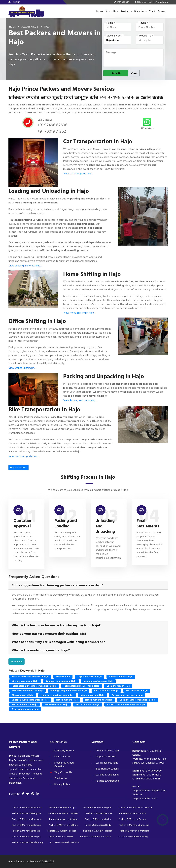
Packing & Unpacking (107, 781)
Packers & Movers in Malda (98, 819)
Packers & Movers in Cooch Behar (135, 808)
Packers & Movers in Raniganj (26, 837)
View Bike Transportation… (24, 456)
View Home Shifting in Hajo (79, 313)
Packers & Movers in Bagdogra (27, 819)
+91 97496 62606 (117, 98)
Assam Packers (30, 27)
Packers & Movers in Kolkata (63, 819)
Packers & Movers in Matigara (134, 831)
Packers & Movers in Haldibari (98, 831)
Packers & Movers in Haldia (98, 825)
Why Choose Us (63, 772)
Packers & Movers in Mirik (60, 837)
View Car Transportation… (78, 174)
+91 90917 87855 (151, 779)
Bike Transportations (107, 769)
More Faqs (17, 662)
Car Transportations (107, 763)
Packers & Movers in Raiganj (132, 819)
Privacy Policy (62, 784)
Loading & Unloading (107, 775)
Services (126, 11)
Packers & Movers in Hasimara (65, 842)
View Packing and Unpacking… (80, 400)
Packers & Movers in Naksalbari (95, 837)
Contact (162, 11)
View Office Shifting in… (22, 368)
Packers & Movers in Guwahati (63, 813)
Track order (61, 778)
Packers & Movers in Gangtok (26, 813)
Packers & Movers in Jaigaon (97, 808)
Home (100, 11)
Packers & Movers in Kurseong (133, 837)
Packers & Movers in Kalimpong (27, 842)
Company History (64, 751)
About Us (112, 11)
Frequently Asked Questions (64, 765)
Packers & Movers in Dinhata (26, 831)
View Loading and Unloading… (26, 266)
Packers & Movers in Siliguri (63, 808)
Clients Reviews (63, 757)
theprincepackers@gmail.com (149, 791)
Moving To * (146, 36)
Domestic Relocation (107, 751)
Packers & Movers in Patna (99, 813)
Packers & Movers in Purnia (132, 813)
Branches (141, 11)
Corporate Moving (106, 757)
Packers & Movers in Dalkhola (63, 825)
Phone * (143, 23)
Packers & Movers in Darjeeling (134, 825)
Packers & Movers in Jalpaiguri (27, 825)
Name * (111, 23)
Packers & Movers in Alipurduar (27, 808)
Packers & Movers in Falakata (62, 831)
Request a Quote (18, 467)
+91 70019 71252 (52, 131)
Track (152, 11)
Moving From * (115, 36)
